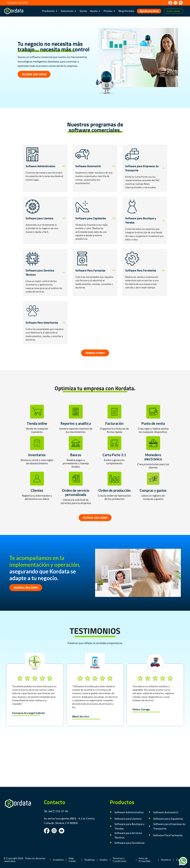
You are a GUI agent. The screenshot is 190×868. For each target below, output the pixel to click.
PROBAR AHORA (95, 353)
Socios (83, 11)
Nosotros (166, 860)
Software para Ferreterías (129, 843)
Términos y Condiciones (119, 860)
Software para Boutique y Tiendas (129, 826)
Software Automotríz (166, 812)
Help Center (72, 860)
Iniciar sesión (173, 11)
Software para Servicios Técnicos (128, 835)
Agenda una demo (149, 11)
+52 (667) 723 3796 (17, 3)
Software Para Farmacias (168, 835)
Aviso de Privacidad (144, 860)
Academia (58, 860)
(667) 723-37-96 (58, 811)
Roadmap (90, 860)
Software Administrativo (129, 812)
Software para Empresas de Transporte (169, 826)
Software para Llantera (128, 819)
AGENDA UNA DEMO (34, 74)
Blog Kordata (126, 11)
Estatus (104, 860)
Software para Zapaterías (168, 819)
